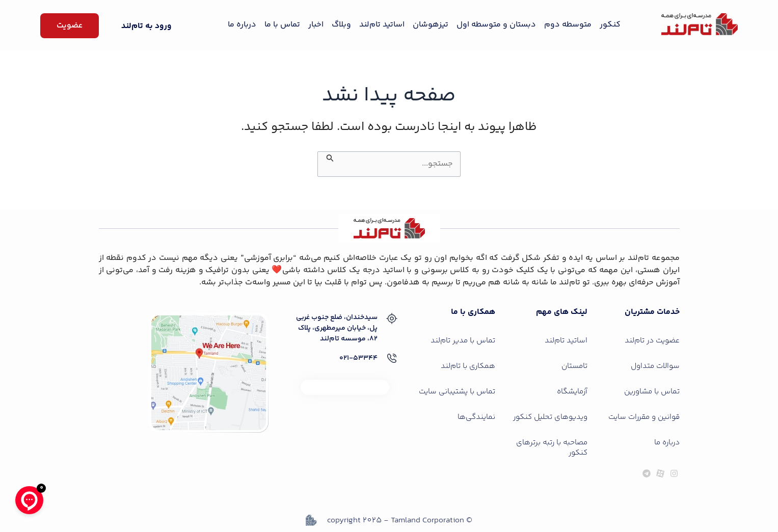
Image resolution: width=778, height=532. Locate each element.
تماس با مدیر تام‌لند (463, 341)
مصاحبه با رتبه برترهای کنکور (552, 448)
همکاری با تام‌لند (468, 366)
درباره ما (242, 25)
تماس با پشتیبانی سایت (457, 392)
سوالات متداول (655, 366)
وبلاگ (341, 25)
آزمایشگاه (572, 392)
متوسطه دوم (568, 25)
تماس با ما (282, 25)
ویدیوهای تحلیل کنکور (550, 417)
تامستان (574, 366)
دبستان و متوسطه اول (496, 25)
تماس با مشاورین (652, 392)
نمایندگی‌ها (476, 417)
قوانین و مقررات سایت (644, 417)
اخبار (316, 25)
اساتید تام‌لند (382, 25)
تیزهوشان (431, 25)
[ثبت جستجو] (329, 157)
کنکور (610, 25)
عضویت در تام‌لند (652, 341)
